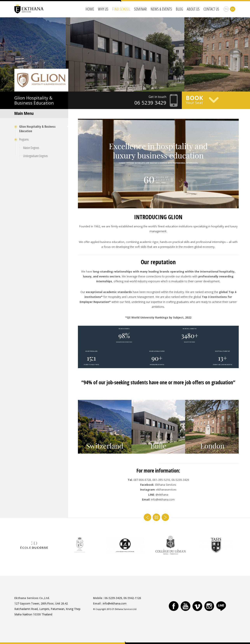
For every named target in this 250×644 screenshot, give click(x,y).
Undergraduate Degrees (35, 156)
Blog (179, 9)
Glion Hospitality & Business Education (37, 129)
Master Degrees (31, 148)
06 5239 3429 (150, 103)
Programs (24, 139)
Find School (121, 9)
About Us (193, 9)
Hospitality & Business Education (34, 100)
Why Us (103, 9)
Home (90, 9)
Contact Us (211, 9)
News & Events (161, 9)
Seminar (140, 9)
